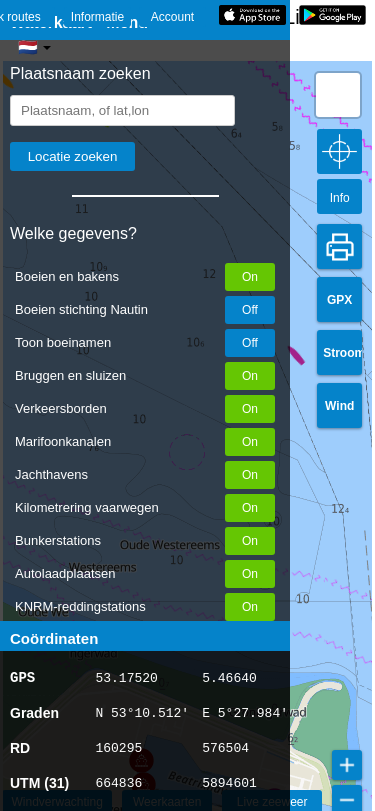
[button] (338, 95)
